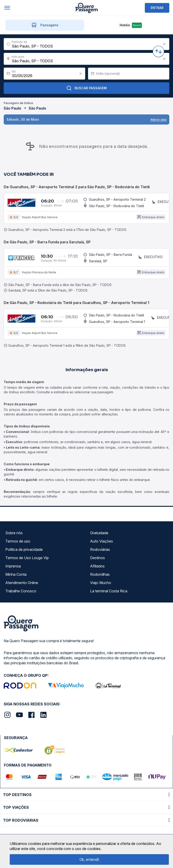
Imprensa (13, 566)
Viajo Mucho (101, 583)
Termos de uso (18, 541)
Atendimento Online (22, 583)
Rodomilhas (100, 574)
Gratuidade (99, 533)
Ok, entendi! (89, 859)
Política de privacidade (24, 549)
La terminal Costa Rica (109, 591)
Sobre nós (14, 533)
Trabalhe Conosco (21, 591)
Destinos (97, 558)
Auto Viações (102, 541)
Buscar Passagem (86, 88)
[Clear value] (81, 74)
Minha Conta (16, 574)
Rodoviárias (100, 549)
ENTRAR (157, 8)
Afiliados (97, 566)
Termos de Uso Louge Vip (27, 558)
